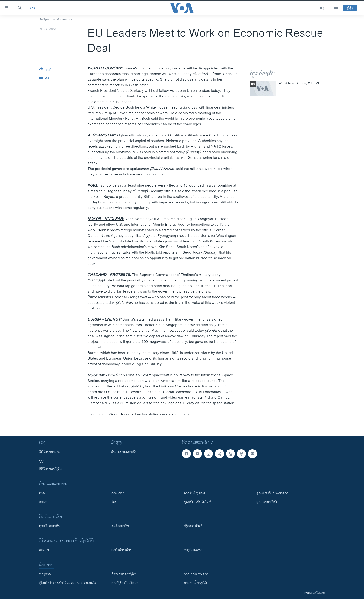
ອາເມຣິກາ (118, 493)
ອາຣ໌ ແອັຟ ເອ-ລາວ (196, 574)
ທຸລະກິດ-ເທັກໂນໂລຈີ (197, 502)
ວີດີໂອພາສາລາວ (50, 452)
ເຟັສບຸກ (44, 550)
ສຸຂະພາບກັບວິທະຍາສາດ (272, 493)
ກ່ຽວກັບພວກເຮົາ (49, 526)
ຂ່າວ (33, 8)
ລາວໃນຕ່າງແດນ (194, 493)
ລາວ (42, 493)
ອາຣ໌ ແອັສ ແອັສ (121, 550)
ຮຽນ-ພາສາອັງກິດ (267, 502)
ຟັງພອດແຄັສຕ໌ (193, 526)
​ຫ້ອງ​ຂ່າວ (45, 574)
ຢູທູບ (42, 460)
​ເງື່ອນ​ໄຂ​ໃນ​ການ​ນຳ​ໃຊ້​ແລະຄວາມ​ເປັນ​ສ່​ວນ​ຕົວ (68, 583)
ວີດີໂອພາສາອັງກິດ (51, 469)
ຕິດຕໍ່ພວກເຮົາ (120, 526)
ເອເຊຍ (43, 502)
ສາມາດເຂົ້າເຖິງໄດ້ (195, 583)
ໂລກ (114, 502)
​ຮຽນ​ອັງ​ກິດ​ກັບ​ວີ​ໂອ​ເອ (125, 583)
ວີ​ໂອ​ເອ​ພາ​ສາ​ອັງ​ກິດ (124, 574)
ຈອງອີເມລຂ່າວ (193, 550)
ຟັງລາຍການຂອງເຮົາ (123, 452)
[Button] (45, 70)
